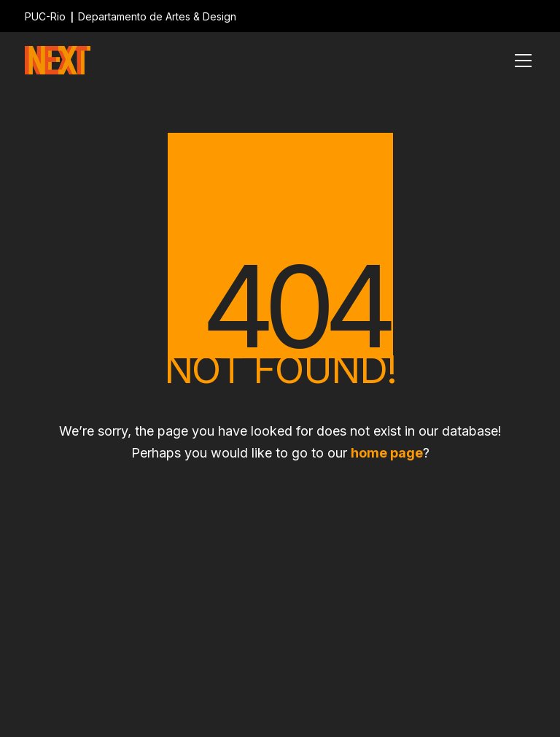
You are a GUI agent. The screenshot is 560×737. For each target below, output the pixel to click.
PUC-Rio (45, 16)
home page (387, 453)
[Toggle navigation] (523, 61)
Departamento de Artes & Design (157, 16)
